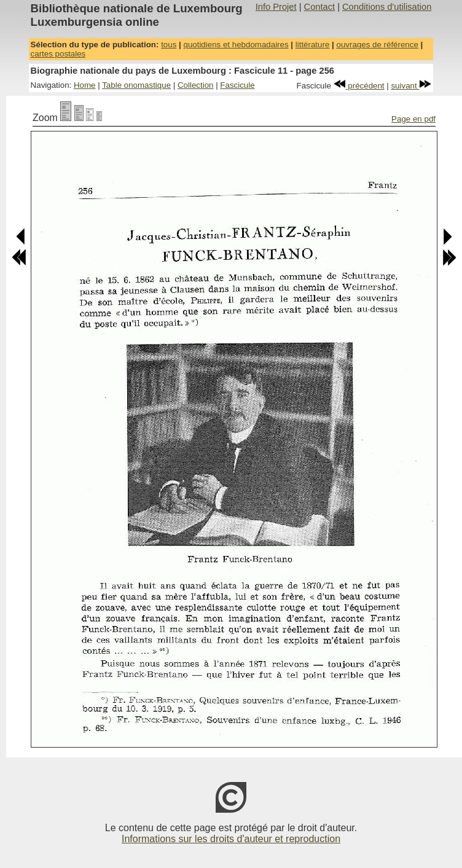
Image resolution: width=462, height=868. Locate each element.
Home (85, 85)
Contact (320, 7)
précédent (359, 86)
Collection (196, 85)
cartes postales (58, 54)
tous (169, 45)
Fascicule (237, 85)
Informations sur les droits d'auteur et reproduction (231, 839)
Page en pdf (413, 119)
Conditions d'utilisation (387, 7)
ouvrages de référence (377, 45)
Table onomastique (136, 85)
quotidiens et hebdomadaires (236, 45)
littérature (313, 45)
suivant (411, 86)
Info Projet (276, 7)
